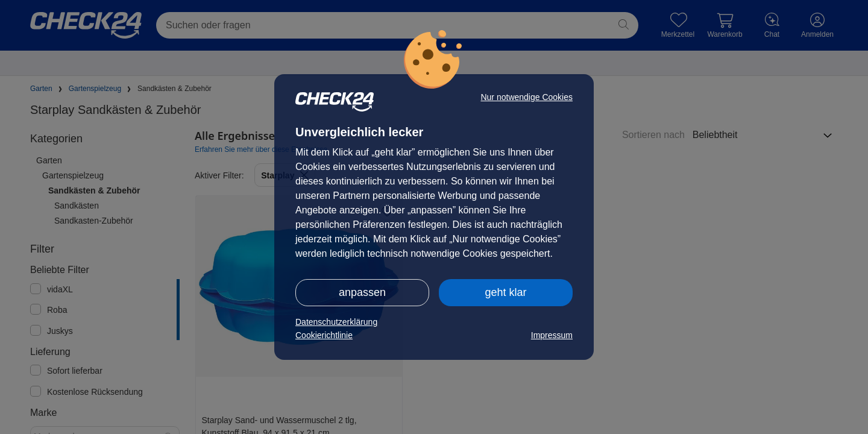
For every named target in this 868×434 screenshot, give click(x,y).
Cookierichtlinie (324, 335)
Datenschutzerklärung (336, 322)
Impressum (552, 335)
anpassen (362, 292)
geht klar (505, 292)
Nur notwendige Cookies (527, 97)
